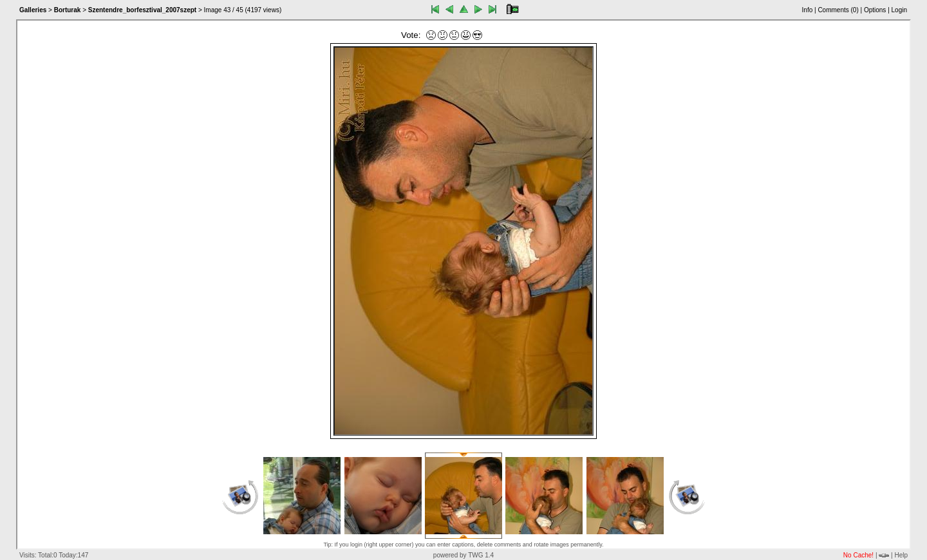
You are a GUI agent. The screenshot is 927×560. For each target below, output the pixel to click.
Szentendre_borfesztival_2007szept (142, 10)
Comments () (838, 10)
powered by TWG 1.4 (464, 555)
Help (901, 555)
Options (875, 10)
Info (808, 10)
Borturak (68, 10)
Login (899, 10)
